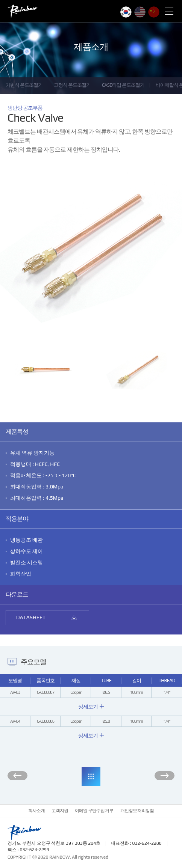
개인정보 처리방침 (137, 811)
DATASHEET (31, 617)
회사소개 (36, 811)
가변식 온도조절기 (24, 85)
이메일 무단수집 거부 (94, 811)
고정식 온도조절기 (72, 85)
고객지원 (60, 811)
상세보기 (91, 707)
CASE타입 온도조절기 (123, 85)
